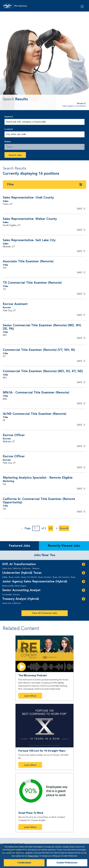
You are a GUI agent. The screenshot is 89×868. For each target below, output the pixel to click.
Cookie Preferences (67, 863)
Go (51, 529)
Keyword (9, 117)
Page (27, 528)
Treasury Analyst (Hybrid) (21, 599)
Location (9, 129)
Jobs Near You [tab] (45, 555)
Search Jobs (15, 155)
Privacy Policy (33, 856)
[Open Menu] (82, 6)
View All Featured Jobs (45, 613)
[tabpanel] (45, 590)
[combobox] (45, 134)
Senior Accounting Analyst (21, 590)
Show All (64, 529)
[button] (81, 209)
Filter (11, 185)
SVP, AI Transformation (19, 564)
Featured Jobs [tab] (19, 546)
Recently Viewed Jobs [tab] (64, 546)
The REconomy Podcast (33, 676)
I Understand (24, 863)
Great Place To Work (31, 813)
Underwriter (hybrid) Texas (22, 573)
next (56, 528)
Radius (8, 142)
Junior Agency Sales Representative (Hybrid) (35, 582)
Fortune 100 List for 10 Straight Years (42, 751)
